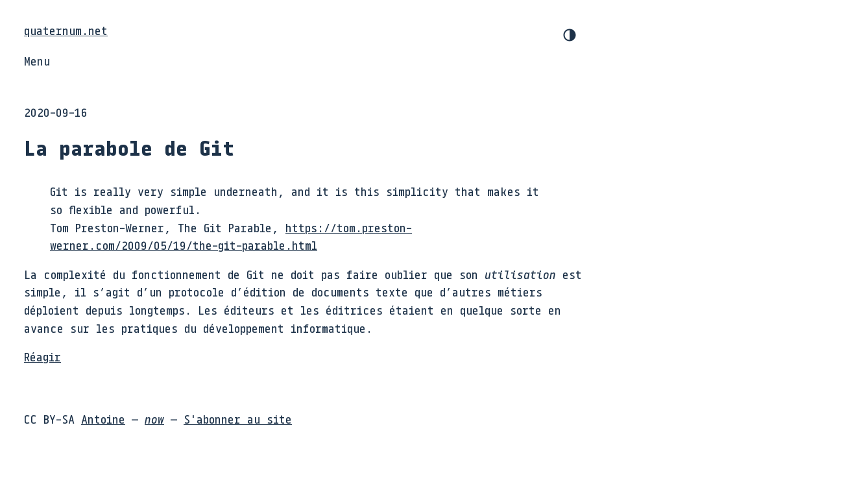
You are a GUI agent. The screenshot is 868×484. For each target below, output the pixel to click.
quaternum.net (66, 30)
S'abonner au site (238, 419)
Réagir (42, 357)
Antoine (103, 419)
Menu (37, 61)
